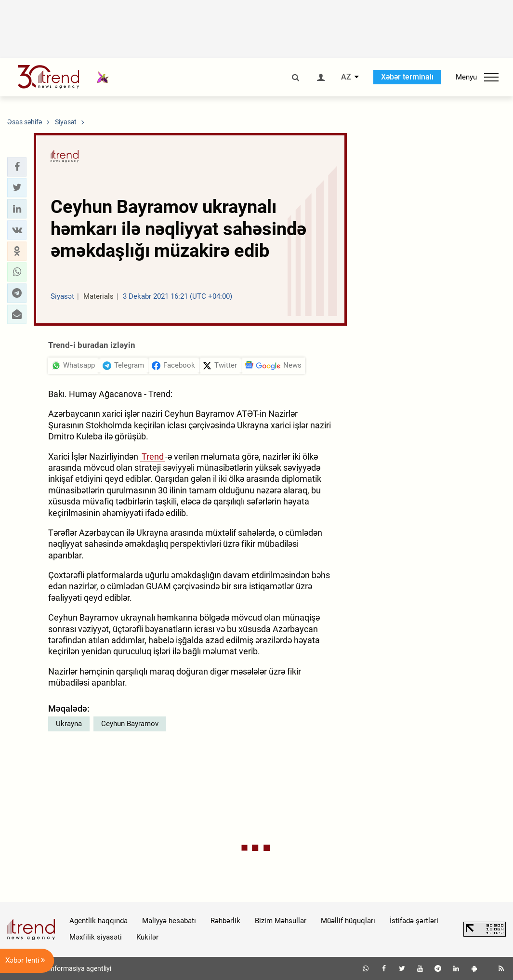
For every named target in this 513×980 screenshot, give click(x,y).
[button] (17, 167)
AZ (346, 77)
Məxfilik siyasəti (96, 937)
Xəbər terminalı (407, 77)
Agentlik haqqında (99, 921)
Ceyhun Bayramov (130, 724)
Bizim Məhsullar (281, 921)
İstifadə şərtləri (414, 921)
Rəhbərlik (225, 921)
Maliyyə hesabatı (169, 921)
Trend (153, 457)
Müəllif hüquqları (348, 921)
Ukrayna (69, 724)
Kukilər (147, 937)
